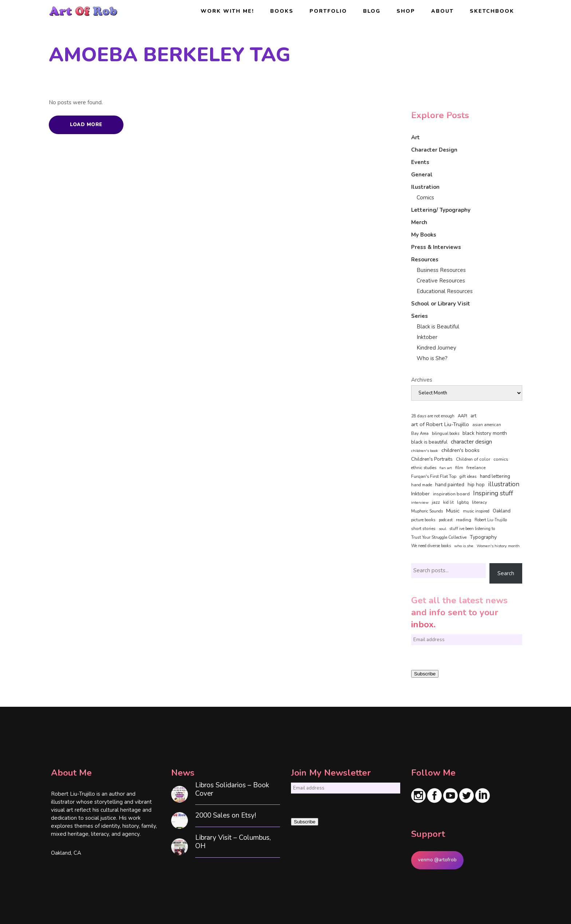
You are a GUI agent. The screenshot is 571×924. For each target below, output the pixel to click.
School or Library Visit (441, 304)
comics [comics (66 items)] (501, 459)
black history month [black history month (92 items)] (485, 433)
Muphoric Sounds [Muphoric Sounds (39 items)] (427, 511)
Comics (425, 198)
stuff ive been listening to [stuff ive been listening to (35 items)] (472, 529)
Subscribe (425, 674)
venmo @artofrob (437, 860)
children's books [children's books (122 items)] (460, 450)
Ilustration (425, 187)
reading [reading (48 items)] (464, 520)
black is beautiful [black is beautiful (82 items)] (429, 442)
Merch (419, 222)
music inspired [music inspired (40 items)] (476, 511)
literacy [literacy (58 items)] (479, 502)
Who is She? (432, 358)
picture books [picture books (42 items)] (423, 520)
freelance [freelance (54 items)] (476, 468)
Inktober (427, 337)
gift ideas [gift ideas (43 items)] (468, 476)
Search (506, 573)
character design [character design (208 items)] (471, 442)
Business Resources (441, 270)
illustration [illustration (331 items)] (504, 484)
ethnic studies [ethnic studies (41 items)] (424, 468)
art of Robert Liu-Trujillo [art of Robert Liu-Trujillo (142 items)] (440, 424)
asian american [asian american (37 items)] (487, 425)
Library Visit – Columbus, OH (233, 842)
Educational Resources (445, 291)
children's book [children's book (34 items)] (425, 451)
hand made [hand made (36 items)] (422, 485)
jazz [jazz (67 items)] (436, 502)
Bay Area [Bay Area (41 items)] (420, 434)
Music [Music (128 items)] (453, 511)
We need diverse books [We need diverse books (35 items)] (431, 546)
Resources (425, 260)
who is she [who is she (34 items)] (464, 546)
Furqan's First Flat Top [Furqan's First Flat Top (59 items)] (434, 476)
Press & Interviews (436, 247)
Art (416, 137)
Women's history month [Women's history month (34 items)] (498, 546)
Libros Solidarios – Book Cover (232, 790)
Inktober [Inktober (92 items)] (420, 494)
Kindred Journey (436, 348)
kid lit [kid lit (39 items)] (448, 502)
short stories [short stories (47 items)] (423, 529)
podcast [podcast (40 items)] (446, 520)
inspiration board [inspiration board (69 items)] (451, 494)
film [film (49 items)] (459, 468)
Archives (422, 380)
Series (420, 316)
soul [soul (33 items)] (442, 529)
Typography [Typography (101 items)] (483, 537)
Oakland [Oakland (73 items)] (502, 511)
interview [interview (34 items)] (420, 502)
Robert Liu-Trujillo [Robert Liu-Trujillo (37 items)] (491, 520)
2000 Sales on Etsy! (226, 816)
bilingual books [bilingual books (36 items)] (446, 434)
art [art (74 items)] (473, 416)
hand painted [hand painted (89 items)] (450, 485)
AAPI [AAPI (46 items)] (462, 416)
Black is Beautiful (438, 327)
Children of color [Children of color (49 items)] (473, 459)
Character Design (434, 150)
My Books (424, 235)
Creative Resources (441, 281)
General (422, 175)
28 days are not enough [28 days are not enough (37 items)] (433, 416)
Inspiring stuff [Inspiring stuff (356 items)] (493, 493)
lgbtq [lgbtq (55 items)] (463, 502)
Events (420, 162)
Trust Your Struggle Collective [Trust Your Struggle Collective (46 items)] (439, 537)
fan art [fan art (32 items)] (446, 468)
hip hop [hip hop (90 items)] (476, 485)
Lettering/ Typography (441, 210)
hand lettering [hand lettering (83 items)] (495, 476)
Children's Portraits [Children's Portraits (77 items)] (432, 459)
